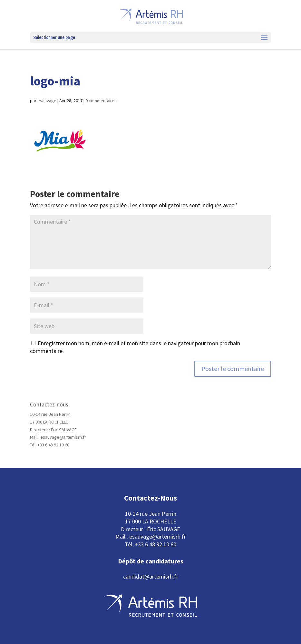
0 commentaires (101, 101)
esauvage (47, 101)
